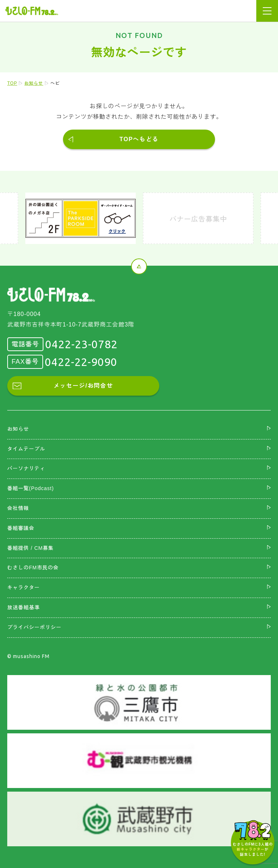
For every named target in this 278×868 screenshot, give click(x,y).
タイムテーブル (26, 449)
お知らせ (34, 83)
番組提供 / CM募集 (30, 548)
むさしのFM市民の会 (33, 568)
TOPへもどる (139, 139)
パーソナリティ (26, 468)
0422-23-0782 (81, 344)
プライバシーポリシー (34, 627)
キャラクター (24, 587)
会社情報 (18, 508)
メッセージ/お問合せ (83, 386)
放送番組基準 (24, 607)
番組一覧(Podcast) (31, 488)
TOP (12, 83)
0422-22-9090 (81, 362)
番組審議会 (21, 528)
